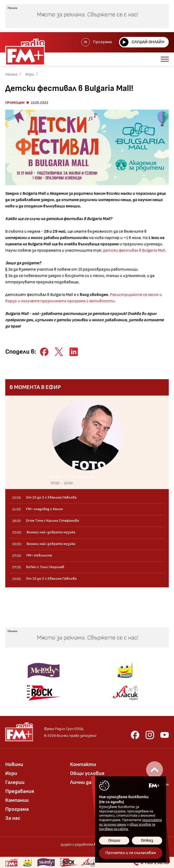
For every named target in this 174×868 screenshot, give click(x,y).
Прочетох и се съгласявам (131, 853)
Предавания (20, 791)
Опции (114, 840)
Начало (11, 74)
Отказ (147, 840)
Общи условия (87, 773)
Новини (14, 764)
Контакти (83, 764)
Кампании (17, 800)
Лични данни (85, 782)
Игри (30, 74)
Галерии (15, 782)
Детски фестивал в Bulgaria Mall (134, 250)
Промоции (15, 103)
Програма (97, 42)
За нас (13, 818)
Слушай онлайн (142, 42)
